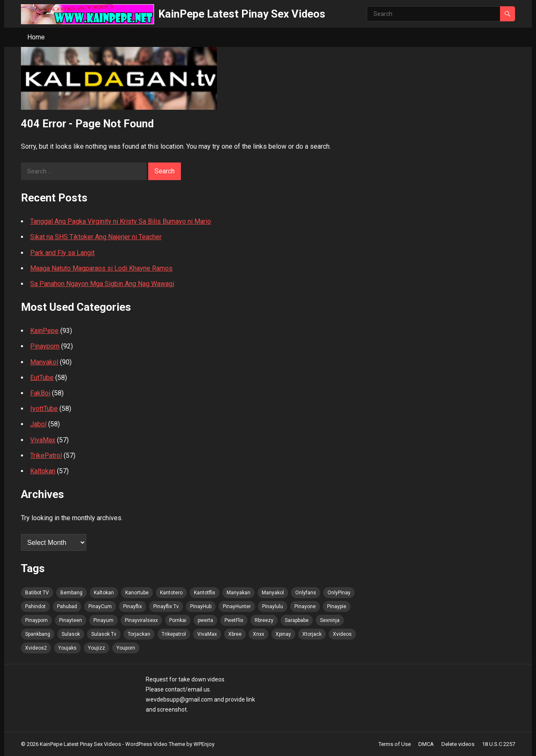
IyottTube (44, 409)
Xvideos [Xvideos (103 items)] (342, 634)
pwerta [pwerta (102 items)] (205, 620)
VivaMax (43, 440)
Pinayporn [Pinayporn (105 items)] (36, 620)
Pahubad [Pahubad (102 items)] (67, 606)
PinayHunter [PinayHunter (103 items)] (237, 606)
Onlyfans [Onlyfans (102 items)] (306, 593)
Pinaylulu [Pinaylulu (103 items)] (273, 606)
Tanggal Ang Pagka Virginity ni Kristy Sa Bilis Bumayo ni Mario (121, 221)
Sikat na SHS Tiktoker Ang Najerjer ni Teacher (96, 237)
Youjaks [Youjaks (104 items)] (67, 648)
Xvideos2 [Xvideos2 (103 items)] (36, 648)
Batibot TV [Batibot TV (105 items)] (37, 593)
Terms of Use (395, 744)
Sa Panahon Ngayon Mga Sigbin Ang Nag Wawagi (102, 284)
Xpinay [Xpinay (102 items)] (283, 634)
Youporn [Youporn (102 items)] (126, 648)
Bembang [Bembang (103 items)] (71, 593)
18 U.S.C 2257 (499, 744)
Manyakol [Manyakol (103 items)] (273, 593)
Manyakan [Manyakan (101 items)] (238, 593)
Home (36, 37)
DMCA (426, 744)
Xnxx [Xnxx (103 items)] (259, 634)
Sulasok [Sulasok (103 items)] (71, 634)
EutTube (42, 378)
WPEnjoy (204, 744)
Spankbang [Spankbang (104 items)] (38, 634)
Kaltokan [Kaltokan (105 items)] (104, 593)
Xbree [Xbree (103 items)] (235, 634)
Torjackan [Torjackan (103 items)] (139, 634)
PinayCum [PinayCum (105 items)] (100, 606)
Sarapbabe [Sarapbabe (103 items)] (297, 620)
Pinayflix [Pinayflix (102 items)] (133, 606)
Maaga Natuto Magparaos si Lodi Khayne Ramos (101, 268)
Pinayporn (45, 346)
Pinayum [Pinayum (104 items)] (103, 620)
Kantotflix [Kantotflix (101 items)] (205, 593)
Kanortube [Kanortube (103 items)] (137, 593)
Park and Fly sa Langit (62, 253)
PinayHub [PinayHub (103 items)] (201, 606)
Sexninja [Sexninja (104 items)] (330, 620)
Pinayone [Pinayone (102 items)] (305, 606)
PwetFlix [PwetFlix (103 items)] (234, 620)
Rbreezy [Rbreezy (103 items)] (264, 620)
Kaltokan (43, 471)
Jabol (38, 424)
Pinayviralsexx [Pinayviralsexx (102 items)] (141, 620)
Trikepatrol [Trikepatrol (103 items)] (174, 634)
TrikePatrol (46, 455)
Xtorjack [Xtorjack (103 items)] (312, 634)
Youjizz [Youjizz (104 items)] (97, 648)
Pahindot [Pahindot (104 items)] (35, 606)
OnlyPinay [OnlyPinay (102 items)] (339, 593)
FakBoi (40, 393)
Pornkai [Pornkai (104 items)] (178, 620)
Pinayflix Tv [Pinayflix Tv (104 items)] (166, 606)
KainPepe (44, 331)
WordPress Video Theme (155, 744)
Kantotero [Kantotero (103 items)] (171, 593)
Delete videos (458, 744)
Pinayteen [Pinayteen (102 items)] (71, 620)
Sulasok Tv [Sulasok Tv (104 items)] (104, 634)
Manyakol (44, 362)
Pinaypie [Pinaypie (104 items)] (337, 606)
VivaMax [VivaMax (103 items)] (207, 634)
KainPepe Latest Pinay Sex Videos (242, 14)
